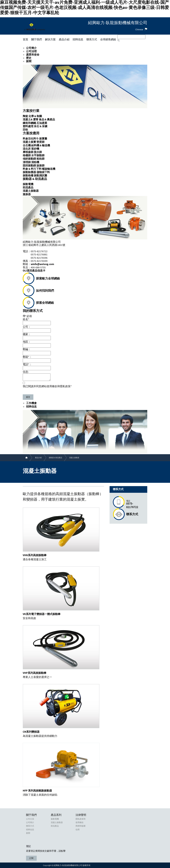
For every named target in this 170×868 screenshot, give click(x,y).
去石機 (27, 145)
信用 (78, 830)
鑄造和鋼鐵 (29, 123)
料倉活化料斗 (31, 139)
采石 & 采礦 (41, 126)
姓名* (26, 319)
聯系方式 (132, 514)
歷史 (29, 58)
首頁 (25, 40)
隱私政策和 (81, 819)
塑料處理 (28, 126)
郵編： (27, 349)
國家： (27, 334)
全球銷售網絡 (108, 40)
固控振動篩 (29, 166)
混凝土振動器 (57, 822)
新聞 (29, 61)
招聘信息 (31, 407)
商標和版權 (81, 826)
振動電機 (55, 819)
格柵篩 (27, 155)
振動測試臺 (41, 176)
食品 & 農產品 (47, 120)
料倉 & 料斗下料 (32, 169)
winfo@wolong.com (42, 264)
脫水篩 (38, 152)
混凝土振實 (29, 142)
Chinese (139, 29)
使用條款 (80, 822)
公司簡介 (31, 48)
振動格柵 (28, 176)
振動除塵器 (29, 172)
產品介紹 (38, 458)
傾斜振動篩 (29, 159)
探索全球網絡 (45, 303)
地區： (27, 342)
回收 (25, 130)
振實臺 (43, 139)
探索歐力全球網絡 (48, 279)
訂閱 (31, 858)
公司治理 (31, 51)
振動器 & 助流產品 (55, 458)
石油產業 (42, 123)
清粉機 (35, 162)
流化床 (27, 149)
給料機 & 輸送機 (41, 145)
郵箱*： (27, 357)
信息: (26, 372)
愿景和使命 (33, 55)
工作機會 (31, 403)
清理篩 (27, 162)
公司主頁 (30, 819)
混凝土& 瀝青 (31, 120)
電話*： (27, 364)
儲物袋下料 (43, 172)
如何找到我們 (45, 291)
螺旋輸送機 (49, 169)
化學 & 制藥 (35, 116)
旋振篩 (41, 166)
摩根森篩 (28, 152)
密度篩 (41, 142)
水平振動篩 (38, 155)
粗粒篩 (41, 159)
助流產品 (55, 826)
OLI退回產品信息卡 (34, 271)
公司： (27, 327)
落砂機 (35, 149)
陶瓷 (25, 116)
